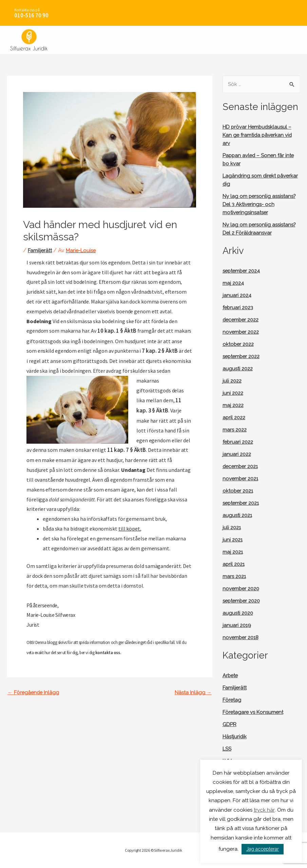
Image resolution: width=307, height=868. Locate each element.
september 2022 (243, 365)
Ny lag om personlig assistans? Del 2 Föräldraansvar (248, 233)
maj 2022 (234, 414)
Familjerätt (41, 250)
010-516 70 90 (30, 16)
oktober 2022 (239, 353)
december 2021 (242, 475)
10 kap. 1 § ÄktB (115, 331)
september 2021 (243, 512)
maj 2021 (234, 561)
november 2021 (242, 487)
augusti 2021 (238, 524)
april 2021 (234, 573)
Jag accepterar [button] (263, 849)
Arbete (231, 684)
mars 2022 (236, 438)
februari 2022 (239, 451)
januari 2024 (238, 304)
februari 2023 (239, 316)
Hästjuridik (235, 745)
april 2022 (235, 426)
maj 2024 (234, 292)
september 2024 (243, 280)
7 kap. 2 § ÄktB (159, 350)
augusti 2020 (239, 622)
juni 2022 (234, 402)
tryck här (264, 810)
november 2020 (243, 597)
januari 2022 (237, 463)
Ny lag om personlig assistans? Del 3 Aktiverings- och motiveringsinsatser (258, 205)
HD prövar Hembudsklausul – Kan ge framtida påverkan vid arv (259, 136)
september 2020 (243, 610)
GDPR (230, 733)
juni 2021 (233, 548)
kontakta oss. (108, 650)
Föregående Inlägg (34, 690)
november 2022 (242, 341)
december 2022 (242, 328)
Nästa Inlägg (192, 690)
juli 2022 (233, 390)
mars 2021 (235, 585)
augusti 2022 (239, 377)
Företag (232, 709)
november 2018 (242, 646)
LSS (228, 758)
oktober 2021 (239, 500)
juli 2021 (232, 536)
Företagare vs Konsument (255, 721)
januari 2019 (237, 634)
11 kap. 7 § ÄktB (119, 448)
